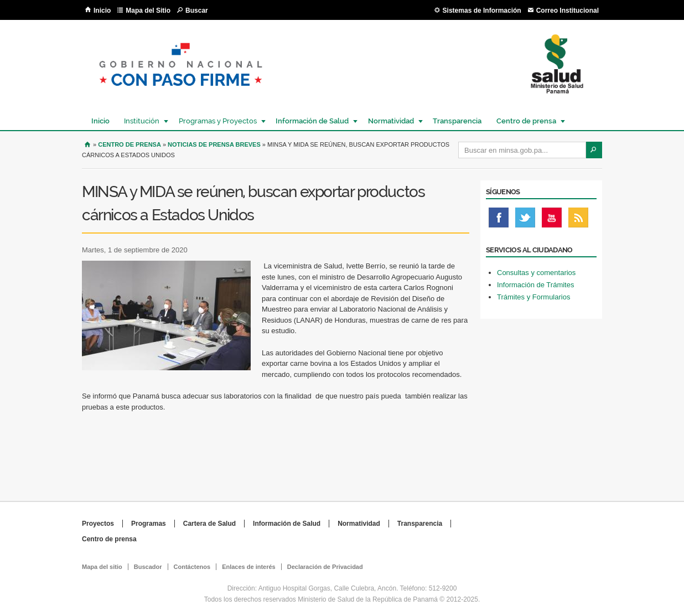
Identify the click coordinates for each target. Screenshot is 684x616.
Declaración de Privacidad (325, 567)
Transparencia (457, 121)
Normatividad (390, 121)
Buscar (197, 11)
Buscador (148, 567)
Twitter (525, 220)
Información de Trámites (535, 285)
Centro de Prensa (129, 144)
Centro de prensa (526, 121)
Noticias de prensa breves (214, 144)
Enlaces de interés (249, 567)
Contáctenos (192, 567)
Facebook (499, 220)
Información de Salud (312, 121)
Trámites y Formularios (533, 297)
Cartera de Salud (209, 524)
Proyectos (98, 524)
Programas (149, 524)
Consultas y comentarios (536, 273)
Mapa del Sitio (148, 11)
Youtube (552, 220)
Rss (578, 220)
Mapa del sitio (102, 567)
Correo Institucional (568, 11)
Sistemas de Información (482, 11)
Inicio (102, 11)
